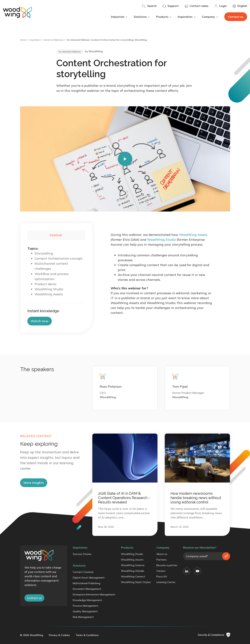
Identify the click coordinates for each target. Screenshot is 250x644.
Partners (162, 560)
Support (171, 6)
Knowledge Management (88, 600)
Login (220, 6)
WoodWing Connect (133, 577)
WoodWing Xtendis (133, 571)
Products (164, 17)
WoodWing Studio (161, 240)
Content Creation (83, 572)
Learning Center (166, 582)
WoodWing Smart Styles (136, 582)
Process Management (86, 606)
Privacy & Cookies (59, 635)
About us (162, 554)
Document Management (87, 589)
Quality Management (85, 611)
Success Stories (82, 554)
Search (149, 6)
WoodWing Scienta (133, 565)
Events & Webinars (54, 40)
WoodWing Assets (193, 235)
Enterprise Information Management (94, 594)
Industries (119, 17)
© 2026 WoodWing (32, 635)
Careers (161, 571)
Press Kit (162, 577)
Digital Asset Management (89, 578)
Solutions (142, 17)
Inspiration (187, 17)
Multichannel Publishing (87, 583)
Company (210, 17)
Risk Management (83, 617)
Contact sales (196, 6)
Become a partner (167, 565)
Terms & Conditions (87, 635)
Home (23, 40)
